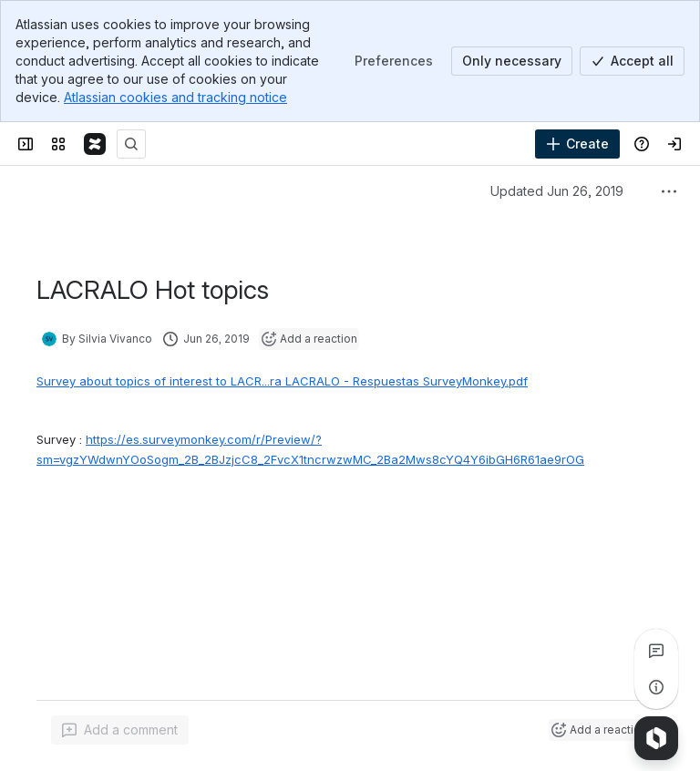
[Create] (577, 144)
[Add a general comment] (120, 730)
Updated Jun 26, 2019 (557, 191)
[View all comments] (656, 651)
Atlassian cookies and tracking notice (175, 97)
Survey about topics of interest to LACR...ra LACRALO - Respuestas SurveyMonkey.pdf (282, 381)
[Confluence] (95, 144)
